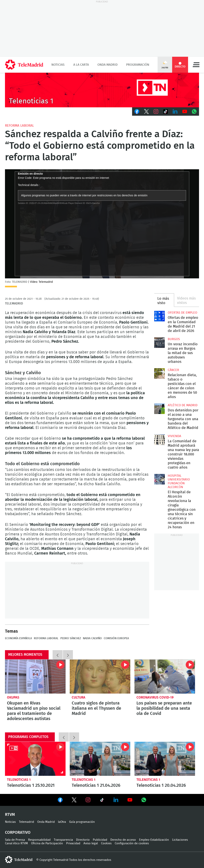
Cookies (106, 843)
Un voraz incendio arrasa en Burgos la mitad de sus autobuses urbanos (159, 343)
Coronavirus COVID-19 (155, 697)
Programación (138, 65)
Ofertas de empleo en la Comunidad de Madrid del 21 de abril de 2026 (159, 316)
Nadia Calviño (92, 638)
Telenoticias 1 (19, 780)
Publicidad (100, 840)
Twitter (146, 112)
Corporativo (18, 833)
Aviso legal (91, 843)
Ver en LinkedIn (116, 800)
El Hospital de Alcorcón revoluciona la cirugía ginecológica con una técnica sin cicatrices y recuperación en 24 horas (159, 479)
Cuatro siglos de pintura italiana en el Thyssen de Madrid (100, 677)
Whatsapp (194, 112)
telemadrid (19, 860)
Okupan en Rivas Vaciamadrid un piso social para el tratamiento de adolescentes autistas (35, 677)
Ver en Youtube (130, 800)
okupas (13, 697)
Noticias (58, 65)
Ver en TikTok (102, 801)
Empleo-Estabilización (154, 840)
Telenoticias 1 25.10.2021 (35, 759)
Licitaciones (180, 840)
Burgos (174, 339)
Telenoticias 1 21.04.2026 (100, 759)
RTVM (10, 815)
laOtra (62, 822)
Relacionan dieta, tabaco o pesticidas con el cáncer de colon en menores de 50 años (159, 373)
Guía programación (82, 822)
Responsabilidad (39, 840)
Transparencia (63, 840)
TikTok (166, 112)
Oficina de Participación (47, 843)
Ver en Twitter (74, 801)
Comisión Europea (116, 638)
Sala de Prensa (15, 840)
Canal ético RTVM (16, 843)
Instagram (156, 112)
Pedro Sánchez (71, 638)
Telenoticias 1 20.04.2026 (165, 759)
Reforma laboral (19, 126)
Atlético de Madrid (183, 405)
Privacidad (73, 843)
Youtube (185, 112)
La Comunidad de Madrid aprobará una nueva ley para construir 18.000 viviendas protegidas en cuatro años (159, 439)
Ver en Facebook (60, 801)
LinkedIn (175, 112)
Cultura (78, 697)
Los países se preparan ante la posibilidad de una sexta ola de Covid (165, 677)
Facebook (137, 112)
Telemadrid (26, 822)
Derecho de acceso (123, 840)
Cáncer (173, 370)
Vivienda (174, 436)
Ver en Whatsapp (144, 800)
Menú (196, 65)
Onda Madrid (107, 65)
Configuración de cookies (132, 843)
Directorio (83, 840)
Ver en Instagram (88, 800)
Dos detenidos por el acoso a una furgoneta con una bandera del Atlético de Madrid (159, 409)
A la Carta (81, 65)
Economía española (18, 638)
